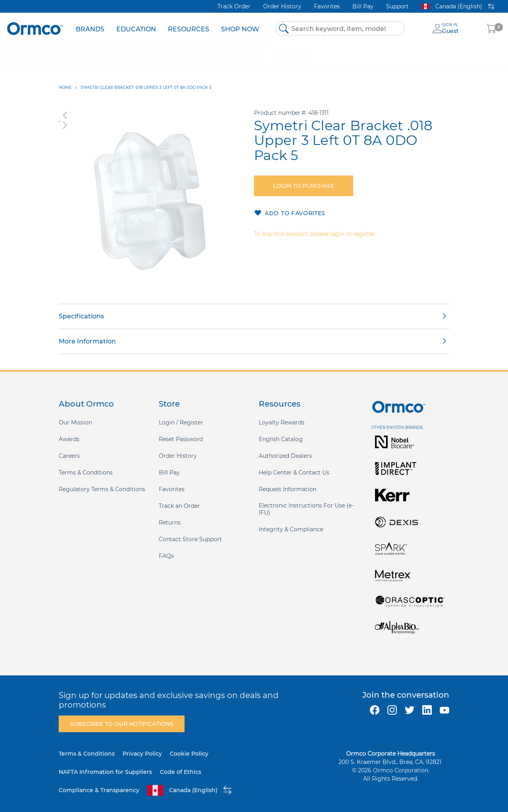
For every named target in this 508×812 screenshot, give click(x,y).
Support (397, 6)
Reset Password (181, 439)
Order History (282, 6)
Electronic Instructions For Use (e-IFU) (306, 509)
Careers (69, 456)
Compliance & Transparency (99, 790)
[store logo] (35, 28)
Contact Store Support (190, 539)
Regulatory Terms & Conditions (102, 489)
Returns (170, 523)
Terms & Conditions (86, 473)
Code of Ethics (181, 772)
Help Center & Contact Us (294, 473)
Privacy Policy (142, 754)
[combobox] (340, 29)
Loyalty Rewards (282, 422)
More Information (87, 341)
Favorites (327, 6)
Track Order (234, 6)
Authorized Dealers (285, 456)
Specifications (81, 316)
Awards (69, 439)
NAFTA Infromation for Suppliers (105, 772)
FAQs (166, 556)
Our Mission (75, 422)
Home (65, 88)
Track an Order (179, 506)
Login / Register (181, 422)
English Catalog (281, 439)
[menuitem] (90, 29)
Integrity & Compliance (291, 529)
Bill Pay (363, 6)
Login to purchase (304, 186)
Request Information (288, 489)
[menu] (167, 29)
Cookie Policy (189, 754)
